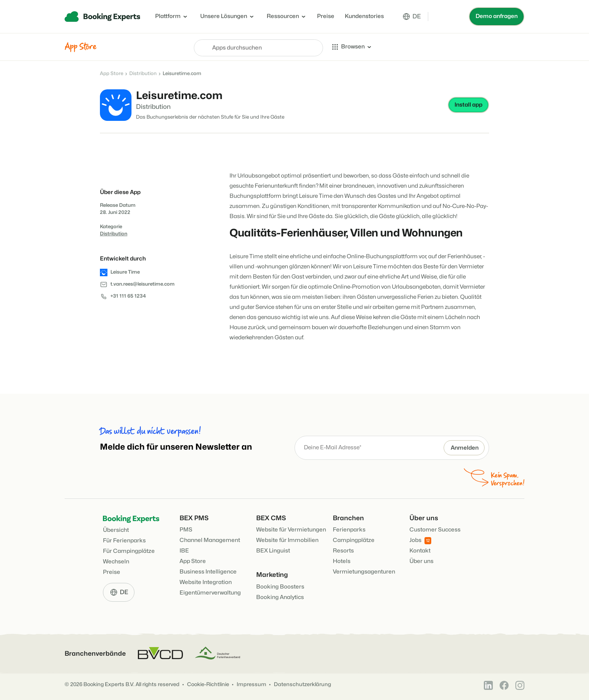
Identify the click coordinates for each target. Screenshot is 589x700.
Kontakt (420, 551)
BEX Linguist (273, 551)
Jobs (420, 541)
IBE (184, 551)
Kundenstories (364, 16)
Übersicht (116, 530)
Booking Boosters (280, 587)
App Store (112, 74)
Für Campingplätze (129, 551)
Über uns (421, 561)
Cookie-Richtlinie (208, 684)
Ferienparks (349, 530)
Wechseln (116, 562)
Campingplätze (354, 540)
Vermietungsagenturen (364, 572)
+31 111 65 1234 (128, 296)
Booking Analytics (280, 597)
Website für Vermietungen (291, 530)
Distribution (143, 74)
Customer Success (435, 530)
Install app (468, 105)
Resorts (343, 551)
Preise (326, 16)
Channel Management (210, 540)
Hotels (342, 561)
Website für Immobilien (287, 540)
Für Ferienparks (124, 541)
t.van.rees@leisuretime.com (143, 284)
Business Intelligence (208, 572)
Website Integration (206, 582)
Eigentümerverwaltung (210, 593)
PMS (186, 530)
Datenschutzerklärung (302, 684)
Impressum (251, 684)
